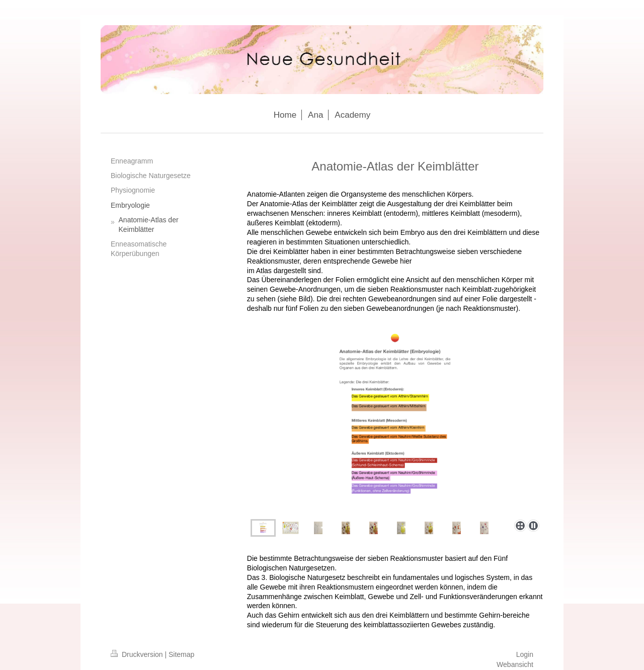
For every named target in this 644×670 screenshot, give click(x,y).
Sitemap (181, 654)
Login (525, 654)
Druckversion (138, 654)
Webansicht (515, 664)
